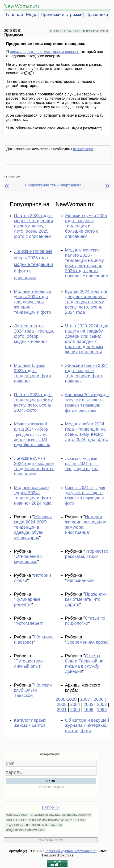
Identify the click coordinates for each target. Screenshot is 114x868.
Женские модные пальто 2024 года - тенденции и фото (82, 463)
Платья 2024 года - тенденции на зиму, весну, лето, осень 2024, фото (34, 402)
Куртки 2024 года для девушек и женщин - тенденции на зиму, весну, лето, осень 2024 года (87, 302)
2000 (75, 710)
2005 (62, 704)
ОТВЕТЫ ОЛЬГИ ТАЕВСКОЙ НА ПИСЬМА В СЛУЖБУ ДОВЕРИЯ (46, 820)
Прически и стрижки (62, 14)
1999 (89, 710)
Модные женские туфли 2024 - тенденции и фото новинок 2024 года (33, 495)
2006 (99, 699)
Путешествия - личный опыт (30, 664)
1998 (102, 710)
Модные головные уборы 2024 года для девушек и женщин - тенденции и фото (33, 302)
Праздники (97, 14)
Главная (15, 14)
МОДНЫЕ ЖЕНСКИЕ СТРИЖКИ (25, 830)
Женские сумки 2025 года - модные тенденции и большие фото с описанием (86, 226)
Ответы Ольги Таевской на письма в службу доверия (84, 664)
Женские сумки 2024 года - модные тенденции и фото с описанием (34, 466)
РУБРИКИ (51, 808)
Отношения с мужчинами (28, 559)
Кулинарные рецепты (27, 602)
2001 (62, 710)
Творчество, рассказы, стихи (87, 554)
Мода (32, 14)
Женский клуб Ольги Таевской (33, 690)
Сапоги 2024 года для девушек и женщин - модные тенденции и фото (85, 495)
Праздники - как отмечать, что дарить (87, 599)
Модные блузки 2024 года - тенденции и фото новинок (32, 373)
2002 (102, 704)
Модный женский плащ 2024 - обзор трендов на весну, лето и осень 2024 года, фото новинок (32, 434)
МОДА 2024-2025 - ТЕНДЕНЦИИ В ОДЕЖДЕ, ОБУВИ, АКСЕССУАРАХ (49, 815)
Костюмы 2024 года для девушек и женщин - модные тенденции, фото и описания (87, 402)
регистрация (83, 149)
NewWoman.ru (21, 6)
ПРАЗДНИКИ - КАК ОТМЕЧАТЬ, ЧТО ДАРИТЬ (34, 825)
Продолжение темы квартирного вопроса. (56, 185)
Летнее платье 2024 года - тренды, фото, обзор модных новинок (34, 334)
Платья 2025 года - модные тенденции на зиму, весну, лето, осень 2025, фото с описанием (33, 226)
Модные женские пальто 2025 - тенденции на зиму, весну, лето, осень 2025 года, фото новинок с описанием (87, 263)
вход (51, 781)
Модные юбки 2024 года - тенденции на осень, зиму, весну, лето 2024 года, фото (87, 432)
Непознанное (80, 580)
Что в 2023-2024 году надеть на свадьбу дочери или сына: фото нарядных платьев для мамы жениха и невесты (87, 339)
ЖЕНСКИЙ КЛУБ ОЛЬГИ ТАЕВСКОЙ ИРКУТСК (79, 31)
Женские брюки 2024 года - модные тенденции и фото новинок (87, 373)
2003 (89, 704)
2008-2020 (66, 699)
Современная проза (87, 642)
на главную (12, 176)
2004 (75, 704)
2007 (85, 699)
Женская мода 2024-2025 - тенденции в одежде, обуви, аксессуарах (33, 527)
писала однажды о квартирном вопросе (45, 52)
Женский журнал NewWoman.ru (71, 851)
